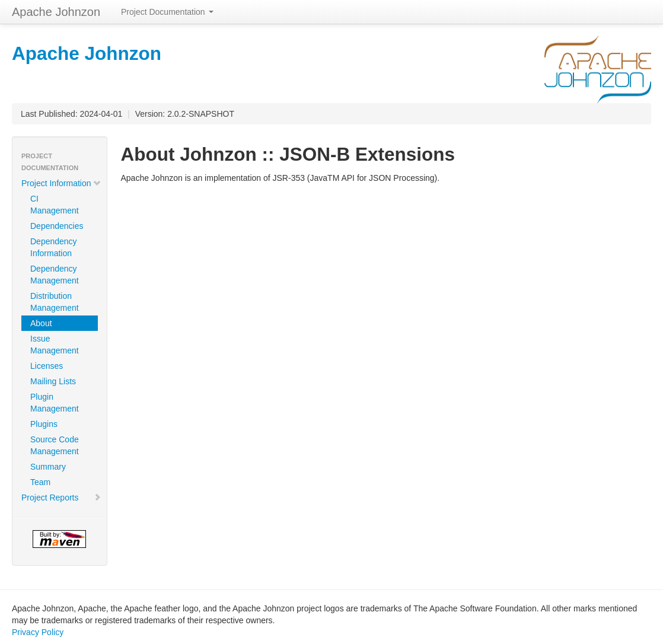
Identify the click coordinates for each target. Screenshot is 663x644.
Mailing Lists (53, 381)
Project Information (61, 183)
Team (40, 482)
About (41, 323)
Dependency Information (54, 247)
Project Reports (61, 498)
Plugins (44, 424)
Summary (48, 467)
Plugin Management (55, 403)
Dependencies (57, 226)
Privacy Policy (38, 632)
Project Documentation (167, 12)
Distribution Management (55, 302)
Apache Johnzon (56, 12)
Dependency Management (55, 275)
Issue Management (55, 345)
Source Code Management (55, 445)
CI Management (55, 205)
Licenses (47, 366)
